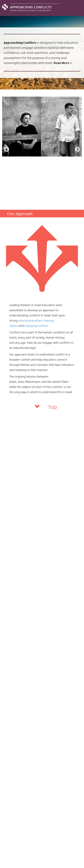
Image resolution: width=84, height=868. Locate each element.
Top (52, 407)
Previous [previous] (7, 150)
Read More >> (63, 63)
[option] (42, 149)
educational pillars (30, 320)
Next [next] (77, 150)
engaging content (36, 326)
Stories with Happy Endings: (28, 161)
